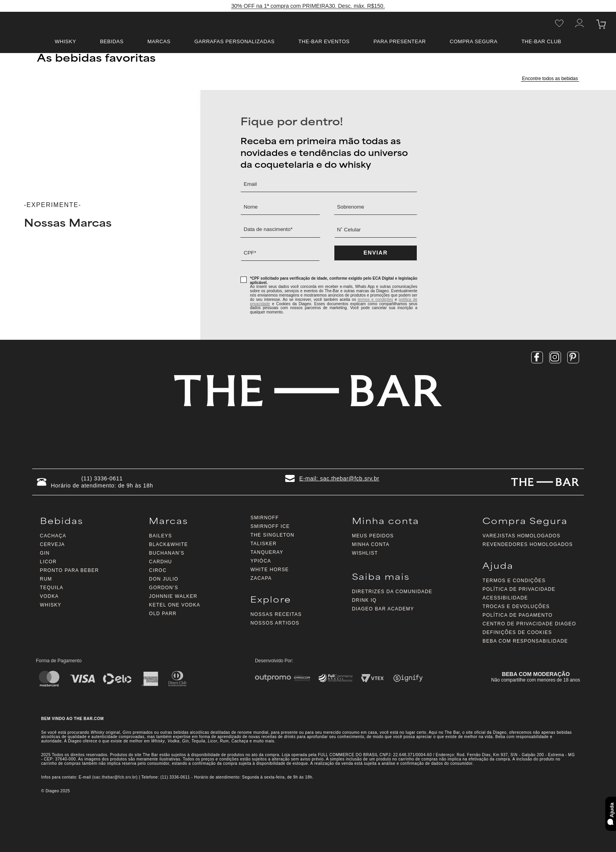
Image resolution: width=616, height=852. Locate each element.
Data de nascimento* (269, 229)
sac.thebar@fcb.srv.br (115, 777)
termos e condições (376, 300)
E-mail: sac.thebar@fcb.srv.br (339, 478)
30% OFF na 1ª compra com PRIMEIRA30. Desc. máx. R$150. (308, 6)
